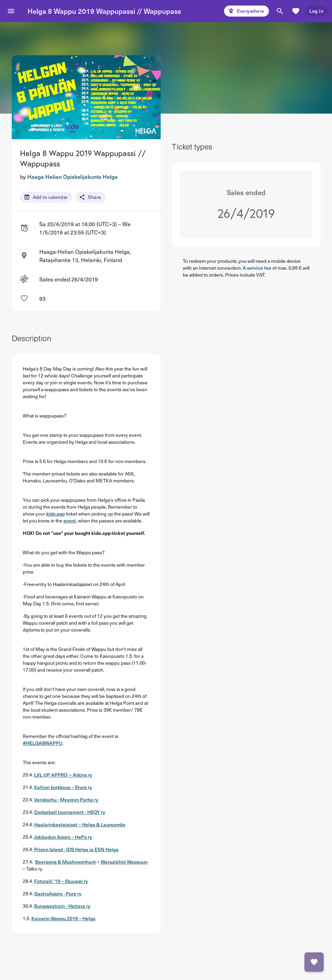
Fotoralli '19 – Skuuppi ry (61, 881)
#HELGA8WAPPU (43, 743)
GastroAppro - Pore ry (58, 893)
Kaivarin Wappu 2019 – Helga (63, 918)
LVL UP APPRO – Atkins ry (63, 775)
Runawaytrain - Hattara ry (62, 906)
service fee (259, 268)
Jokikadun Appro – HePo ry (63, 837)
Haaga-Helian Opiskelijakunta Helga (72, 176)
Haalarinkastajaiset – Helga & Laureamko (80, 824)
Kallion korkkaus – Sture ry (63, 787)
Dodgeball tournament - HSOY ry (70, 812)
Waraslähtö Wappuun (124, 862)
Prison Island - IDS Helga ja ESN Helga (76, 849)
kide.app (56, 514)
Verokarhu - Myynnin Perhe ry (66, 800)
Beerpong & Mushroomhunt (66, 862)
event (70, 521)
